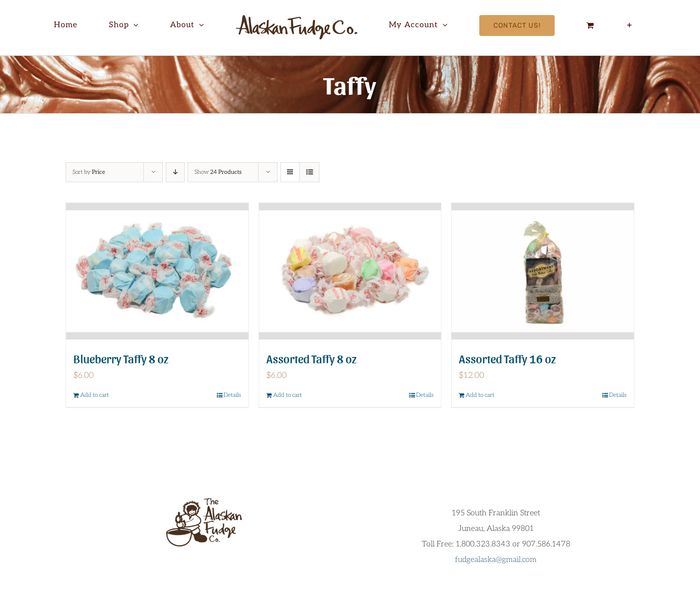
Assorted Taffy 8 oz (312, 358)
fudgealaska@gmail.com (496, 560)
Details (232, 395)
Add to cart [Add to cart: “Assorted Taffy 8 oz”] (288, 395)
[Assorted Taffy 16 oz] (543, 271)
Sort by (89, 172)
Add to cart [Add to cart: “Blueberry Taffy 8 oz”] (95, 395)
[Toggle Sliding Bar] (630, 25)
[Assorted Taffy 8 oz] (350, 271)
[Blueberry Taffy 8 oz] (157, 271)
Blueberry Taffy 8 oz (121, 358)
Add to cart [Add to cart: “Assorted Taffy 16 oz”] (480, 395)
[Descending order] (175, 172)
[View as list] (309, 172)
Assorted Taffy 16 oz (507, 358)
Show (218, 172)
